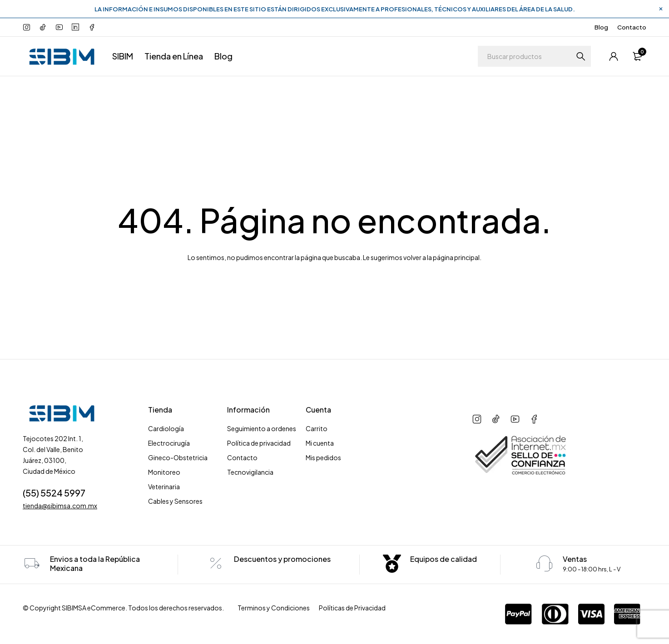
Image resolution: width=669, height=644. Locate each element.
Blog (601, 27)
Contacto (632, 27)
